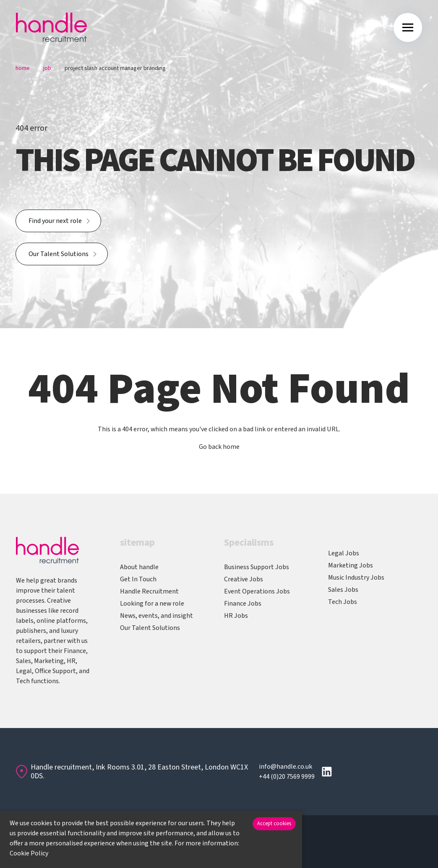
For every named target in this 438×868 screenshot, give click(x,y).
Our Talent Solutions (59, 254)
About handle (139, 567)
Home (23, 68)
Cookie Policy (29, 853)
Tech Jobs (343, 602)
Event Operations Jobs (257, 591)
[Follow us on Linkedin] (327, 772)
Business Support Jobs (257, 567)
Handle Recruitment (149, 591)
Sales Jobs (343, 590)
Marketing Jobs (351, 565)
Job (47, 68)
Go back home (219, 447)
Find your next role (55, 221)
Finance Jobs (243, 604)
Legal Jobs (344, 553)
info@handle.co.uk (285, 767)
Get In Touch (138, 579)
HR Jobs (236, 616)
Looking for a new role (152, 604)
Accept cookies (274, 824)
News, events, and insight (156, 616)
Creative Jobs (244, 579)
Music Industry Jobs (356, 578)
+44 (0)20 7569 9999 (287, 777)
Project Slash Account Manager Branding (115, 68)
